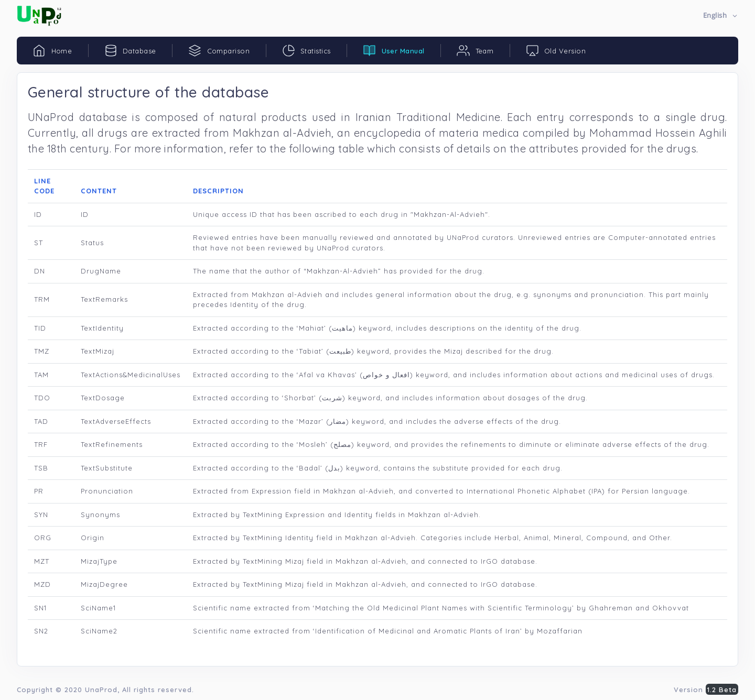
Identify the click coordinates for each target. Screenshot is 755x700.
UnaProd (101, 690)
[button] (721, 16)
